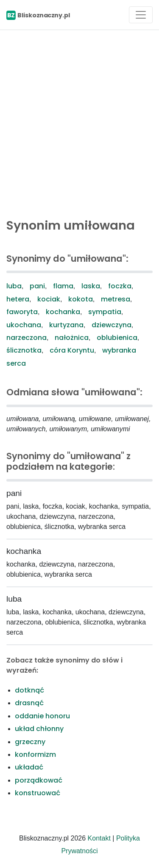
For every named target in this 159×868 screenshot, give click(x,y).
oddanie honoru (42, 716)
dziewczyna (112, 325)
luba (14, 286)
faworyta (22, 312)
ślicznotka (24, 350)
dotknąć (29, 690)
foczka (120, 286)
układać (29, 767)
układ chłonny (39, 729)
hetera (18, 299)
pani (37, 286)
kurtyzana (66, 325)
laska (91, 286)
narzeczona (26, 338)
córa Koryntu (72, 350)
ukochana (24, 325)
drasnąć (29, 703)
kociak (49, 299)
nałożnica (72, 338)
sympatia (105, 312)
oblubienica (117, 338)
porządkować (39, 780)
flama (63, 286)
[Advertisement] (79, 122)
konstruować (38, 793)
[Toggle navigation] (141, 15)
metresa (116, 299)
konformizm (35, 754)
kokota (81, 299)
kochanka (63, 312)
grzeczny (30, 742)
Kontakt (99, 838)
